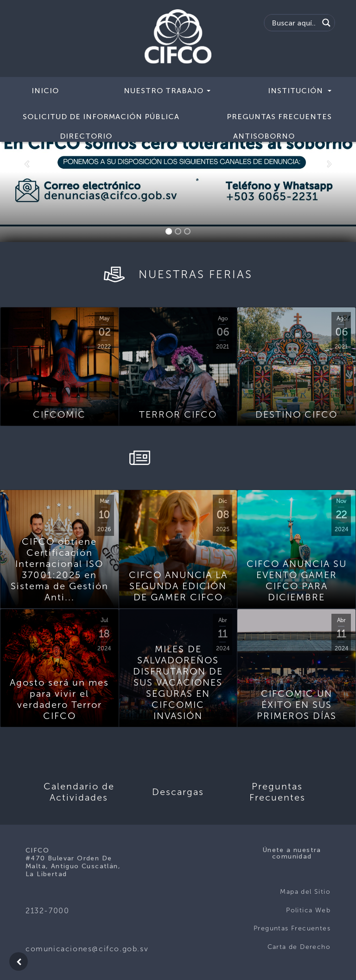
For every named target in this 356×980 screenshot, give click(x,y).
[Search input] (294, 23)
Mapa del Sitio (305, 892)
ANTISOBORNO (264, 136)
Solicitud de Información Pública (101, 117)
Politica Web (308, 910)
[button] (27, 164)
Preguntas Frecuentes (279, 117)
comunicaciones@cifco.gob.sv (87, 949)
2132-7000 (47, 911)
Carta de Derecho (299, 947)
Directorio (86, 136)
